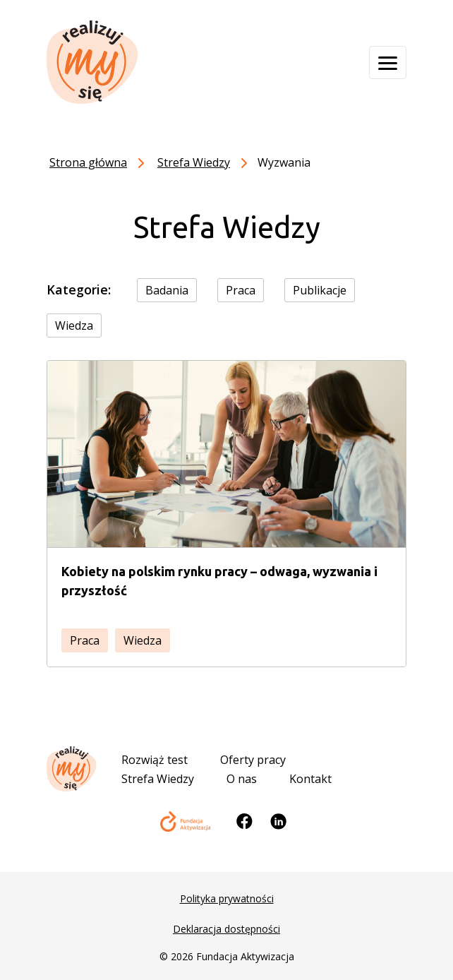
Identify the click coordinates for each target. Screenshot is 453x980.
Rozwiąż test (155, 760)
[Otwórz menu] (388, 62)
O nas (242, 779)
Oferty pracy (253, 760)
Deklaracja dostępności (226, 929)
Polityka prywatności (227, 898)
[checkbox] (175, 289)
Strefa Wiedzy (158, 779)
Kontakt (310, 779)
